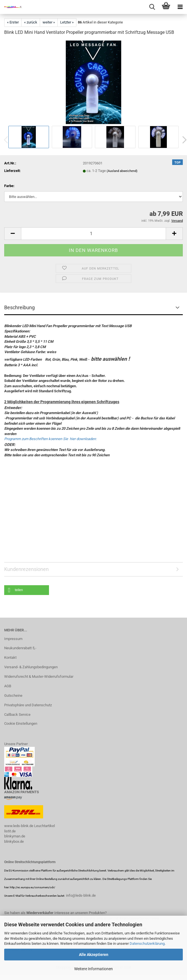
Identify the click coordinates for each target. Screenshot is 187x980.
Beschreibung (19, 307)
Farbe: (9, 186)
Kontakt (10, 657)
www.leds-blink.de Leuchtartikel (30, 826)
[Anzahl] (93, 234)
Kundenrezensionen (26, 569)
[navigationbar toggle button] (180, 7)
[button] (13, 234)
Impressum (13, 639)
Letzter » (67, 22)
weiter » (49, 22)
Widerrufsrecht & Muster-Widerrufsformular (39, 676)
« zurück (31, 22)
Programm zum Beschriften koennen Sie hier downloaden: (50, 439)
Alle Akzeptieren (94, 955)
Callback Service (17, 715)
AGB (8, 686)
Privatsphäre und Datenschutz (28, 705)
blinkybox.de (14, 841)
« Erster (13, 22)
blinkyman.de (15, 836)
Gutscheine (13, 696)
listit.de (10, 831)
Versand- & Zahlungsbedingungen (31, 667)
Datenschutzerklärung (147, 944)
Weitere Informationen (93, 969)
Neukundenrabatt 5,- (20, 648)
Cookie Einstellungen (21, 723)
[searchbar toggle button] (152, 7)
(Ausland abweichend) (122, 171)
